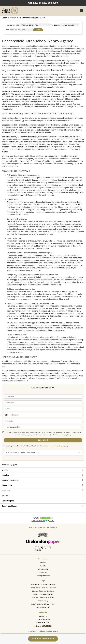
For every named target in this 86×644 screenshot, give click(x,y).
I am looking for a (13, 25)
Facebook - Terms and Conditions (43, 598)
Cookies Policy (43, 601)
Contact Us (43, 616)
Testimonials (43, 572)
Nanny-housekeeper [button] (43, 480)
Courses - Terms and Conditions (43, 591)
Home (4, 18)
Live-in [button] (43, 470)
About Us (43, 566)
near (8, 30)
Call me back (43, 440)
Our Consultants (43, 569)
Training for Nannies (43, 576)
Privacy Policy (44, 446)
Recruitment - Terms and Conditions (43, 585)
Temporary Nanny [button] (43, 506)
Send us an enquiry (43, 639)
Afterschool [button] (43, 485)
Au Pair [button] (43, 496)
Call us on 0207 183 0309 (43, 626)
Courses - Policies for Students (43, 594)
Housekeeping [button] (43, 501)
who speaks (55, 25)
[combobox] (7, 415)
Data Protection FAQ (43, 607)
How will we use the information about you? (43, 452)
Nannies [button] (43, 475)
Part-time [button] (43, 490)
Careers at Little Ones (43, 623)
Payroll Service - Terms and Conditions (43, 588)
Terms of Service (58, 446)
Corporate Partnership (43, 620)
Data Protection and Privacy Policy (43, 604)
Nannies (43, 563)
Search (38, 30)
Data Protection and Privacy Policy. (61, 435)
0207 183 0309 (50, 3)
